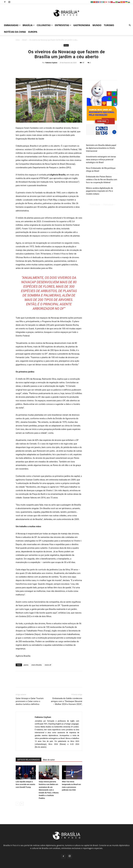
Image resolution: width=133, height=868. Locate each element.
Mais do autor (49, 760)
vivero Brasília (37, 665)
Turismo (109, 25)
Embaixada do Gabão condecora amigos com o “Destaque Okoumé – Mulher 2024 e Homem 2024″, (67, 701)
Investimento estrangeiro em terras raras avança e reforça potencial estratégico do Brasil (101, 160)
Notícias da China (15, 32)
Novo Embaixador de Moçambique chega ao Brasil (101, 170)
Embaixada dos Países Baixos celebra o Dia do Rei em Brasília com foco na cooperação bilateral (102, 180)
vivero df (48, 665)
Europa (33, 32)
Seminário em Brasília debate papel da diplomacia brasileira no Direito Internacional (101, 148)
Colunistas (45, 25)
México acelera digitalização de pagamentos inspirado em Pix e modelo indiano (99, 191)
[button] (130, 25)
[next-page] (22, 804)
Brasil (25, 40)
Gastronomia (82, 25)
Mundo (97, 25)
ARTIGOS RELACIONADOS (29, 760)
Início (18, 40)
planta (26, 665)
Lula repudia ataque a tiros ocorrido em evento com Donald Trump (25, 784)
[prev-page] (17, 804)
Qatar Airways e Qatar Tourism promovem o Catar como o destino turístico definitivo (30, 701)
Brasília (29, 25)
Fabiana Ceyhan (51, 63)
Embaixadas (12, 25)
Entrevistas (63, 25)
